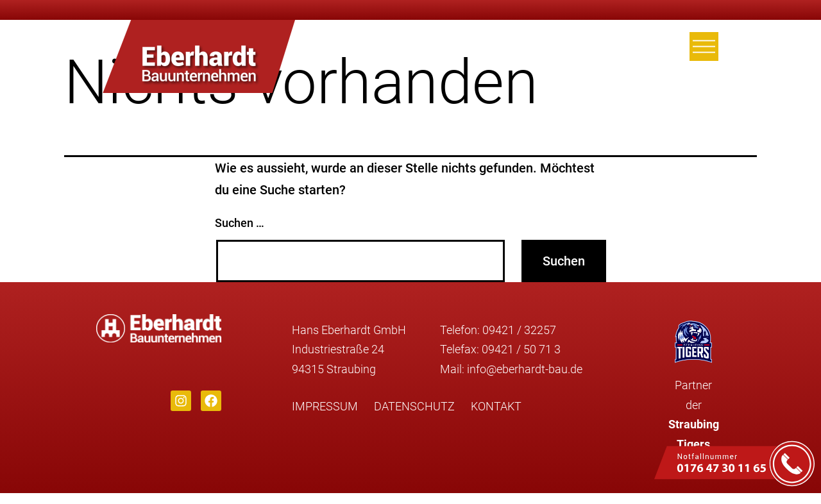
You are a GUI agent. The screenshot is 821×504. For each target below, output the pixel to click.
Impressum (325, 406)
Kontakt (496, 406)
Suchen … (240, 223)
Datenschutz (414, 406)
